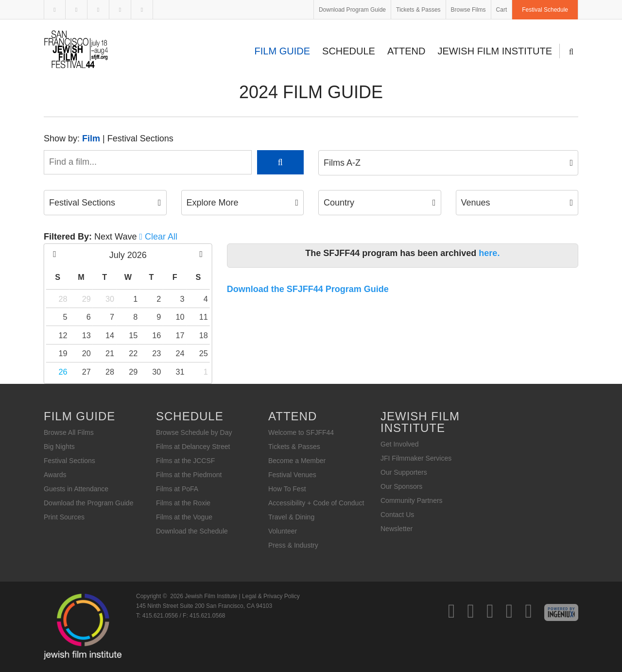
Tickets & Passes (418, 10)
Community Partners (412, 500)
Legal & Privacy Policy (271, 596)
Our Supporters (404, 472)
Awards (55, 475)
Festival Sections (140, 138)
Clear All (161, 237)
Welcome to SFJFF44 (301, 432)
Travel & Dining (291, 517)
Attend (406, 51)
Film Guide (282, 51)
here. (489, 253)
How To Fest (287, 489)
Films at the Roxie (183, 503)
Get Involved (400, 444)
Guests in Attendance (76, 489)
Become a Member (297, 461)
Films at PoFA (177, 489)
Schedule (349, 51)
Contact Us (397, 515)
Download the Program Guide (88, 503)
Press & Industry (293, 545)
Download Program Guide (352, 10)
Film (91, 138)
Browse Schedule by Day (194, 432)
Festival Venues (292, 475)
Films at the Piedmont (189, 475)
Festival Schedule (545, 10)
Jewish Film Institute (495, 51)
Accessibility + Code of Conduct (316, 503)
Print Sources (64, 517)
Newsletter (397, 529)
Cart (502, 10)
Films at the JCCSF (185, 461)
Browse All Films (69, 432)
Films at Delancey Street (193, 447)
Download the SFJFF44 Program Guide (308, 289)
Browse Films (468, 10)
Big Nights (59, 447)
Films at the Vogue (184, 517)
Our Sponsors (401, 486)
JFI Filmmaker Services (416, 458)
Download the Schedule (192, 531)
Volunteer (283, 531)
